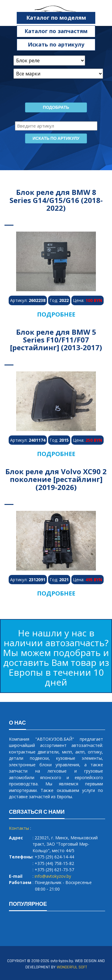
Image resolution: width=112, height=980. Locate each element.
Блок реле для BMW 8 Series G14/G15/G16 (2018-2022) (56, 200)
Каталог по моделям (56, 18)
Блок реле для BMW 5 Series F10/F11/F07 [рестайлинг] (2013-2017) (56, 340)
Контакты (19, 828)
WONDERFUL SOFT (72, 967)
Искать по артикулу (56, 44)
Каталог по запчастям (56, 31)
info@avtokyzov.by (53, 876)
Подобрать (56, 108)
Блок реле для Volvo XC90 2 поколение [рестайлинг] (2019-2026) (56, 479)
